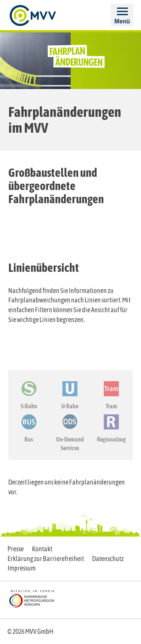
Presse (16, 549)
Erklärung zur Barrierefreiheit (46, 559)
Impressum (22, 568)
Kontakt (42, 549)
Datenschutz (108, 559)
